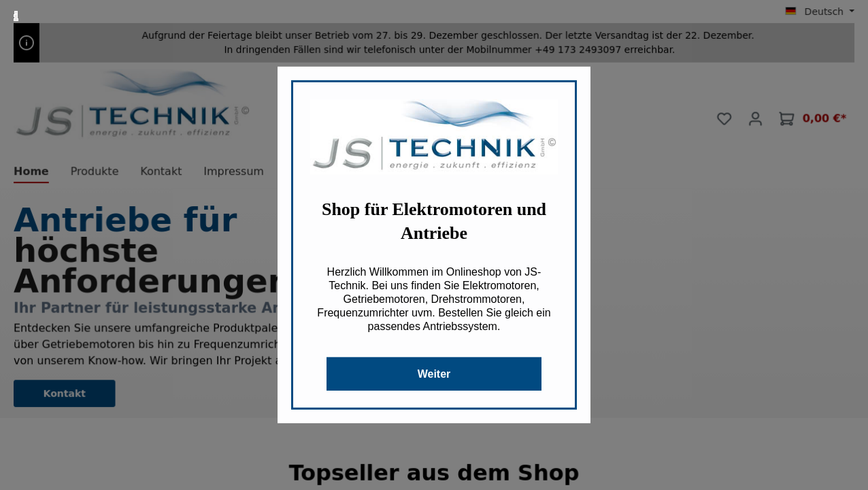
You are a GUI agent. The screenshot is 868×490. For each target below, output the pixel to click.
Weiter (434, 374)
